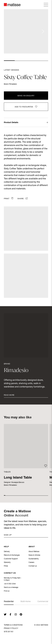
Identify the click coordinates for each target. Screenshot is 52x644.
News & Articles (34, 555)
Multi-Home (26, 602)
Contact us (33, 566)
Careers (31, 563)
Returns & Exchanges (12, 555)
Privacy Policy (11, 628)
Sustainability (34, 559)
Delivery (7, 552)
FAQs (6, 566)
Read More (9, 395)
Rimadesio (13, 84)
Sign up (8, 535)
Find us (7, 591)
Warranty (7, 563)
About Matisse (34, 552)
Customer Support (11, 559)
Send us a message (11, 588)
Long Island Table (18, 478)
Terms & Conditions (13, 625)
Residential (9, 602)
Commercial (43, 602)
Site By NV (9, 632)
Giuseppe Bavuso (18, 482)
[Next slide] (43, 31)
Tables (7, 472)
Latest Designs (12, 70)
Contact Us (10, 573)
